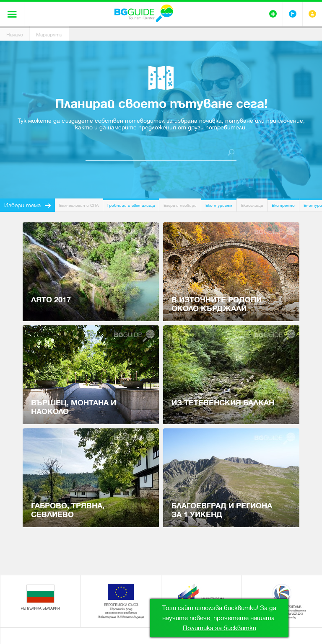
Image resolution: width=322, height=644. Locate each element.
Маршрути (49, 35)
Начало (15, 35)
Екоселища (252, 205)
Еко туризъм (219, 205)
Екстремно (283, 205)
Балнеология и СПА (79, 205)
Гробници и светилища (131, 205)
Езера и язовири (180, 205)
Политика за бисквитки (219, 628)
